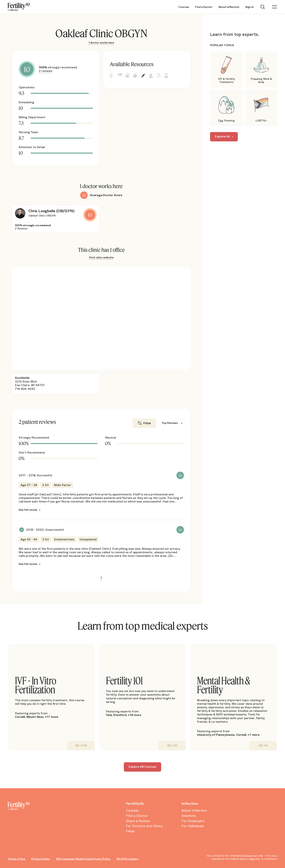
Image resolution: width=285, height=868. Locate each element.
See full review (28, 510)
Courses (184, 7)
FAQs (130, 831)
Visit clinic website (101, 257)
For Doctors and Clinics (144, 826)
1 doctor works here (101, 43)
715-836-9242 (25, 389)
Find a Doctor (204, 7)
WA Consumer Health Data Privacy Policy (83, 859)
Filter (147, 423)
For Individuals (193, 826)
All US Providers (127, 859)
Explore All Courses (142, 767)
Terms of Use (16, 859)
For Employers (193, 821)
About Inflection (229, 7)
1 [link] (101, 578)
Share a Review (138, 821)
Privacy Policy (41, 859)
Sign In (249, 7)
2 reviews (46, 71)
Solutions (189, 816)
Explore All (222, 136)
